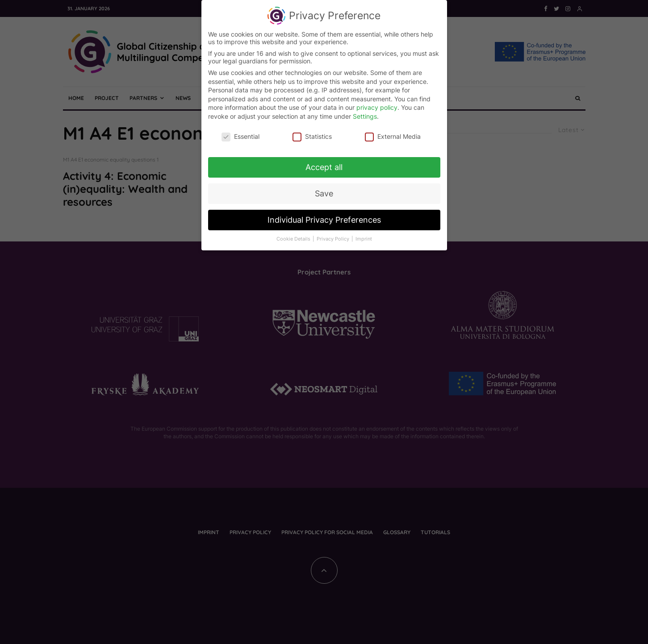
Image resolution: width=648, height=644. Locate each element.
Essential (240, 132)
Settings (365, 112)
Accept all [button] (324, 163)
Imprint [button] (364, 235)
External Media (393, 132)
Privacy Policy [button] (334, 235)
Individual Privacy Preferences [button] (324, 216)
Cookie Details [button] (294, 235)
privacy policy (377, 103)
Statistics (312, 132)
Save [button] (324, 189)
